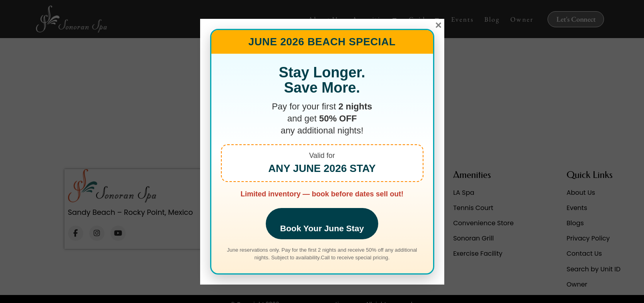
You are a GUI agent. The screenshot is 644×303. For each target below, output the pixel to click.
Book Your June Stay (322, 228)
